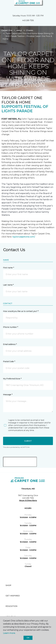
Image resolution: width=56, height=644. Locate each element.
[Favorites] (49, 5)
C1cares (30, 30)
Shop (8, 585)
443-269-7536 (28, 20)
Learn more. (9, 633)
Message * (8, 395)
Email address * (10, 344)
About (19, 30)
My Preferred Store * (12, 379)
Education (12, 606)
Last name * (8, 285)
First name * (9, 268)
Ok (28, 638)
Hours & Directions (28, 500)
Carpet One (7, 30)
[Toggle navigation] (4, 5)
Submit (28, 441)
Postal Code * (9, 361)
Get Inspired (13, 596)
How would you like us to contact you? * (21, 311)
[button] (46, 5)
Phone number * (11, 327)
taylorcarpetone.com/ (24, 237)
